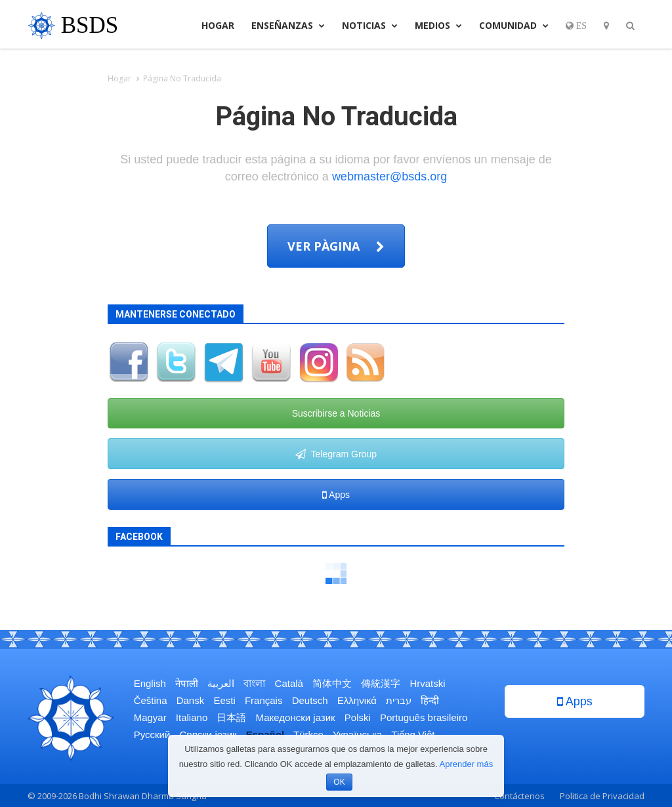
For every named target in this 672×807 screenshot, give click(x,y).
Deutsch (310, 700)
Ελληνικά (357, 700)
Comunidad (514, 25)
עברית (399, 700)
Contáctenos (519, 796)
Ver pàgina (336, 246)
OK (339, 782)
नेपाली (187, 683)
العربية (221, 683)
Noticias (370, 25)
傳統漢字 (381, 683)
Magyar (150, 717)
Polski (358, 717)
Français (264, 700)
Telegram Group (336, 454)
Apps (336, 495)
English (150, 683)
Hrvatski (427, 683)
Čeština (151, 700)
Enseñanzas (288, 25)
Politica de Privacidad (602, 796)
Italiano (192, 717)
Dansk (191, 700)
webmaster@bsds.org (389, 176)
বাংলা (254, 683)
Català (289, 683)
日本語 (231, 717)
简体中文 (332, 683)
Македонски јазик (296, 717)
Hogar (218, 25)
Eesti (224, 700)
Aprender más (467, 764)
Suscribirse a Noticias (336, 413)
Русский (152, 735)
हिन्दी (430, 700)
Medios (438, 25)
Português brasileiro (424, 717)
